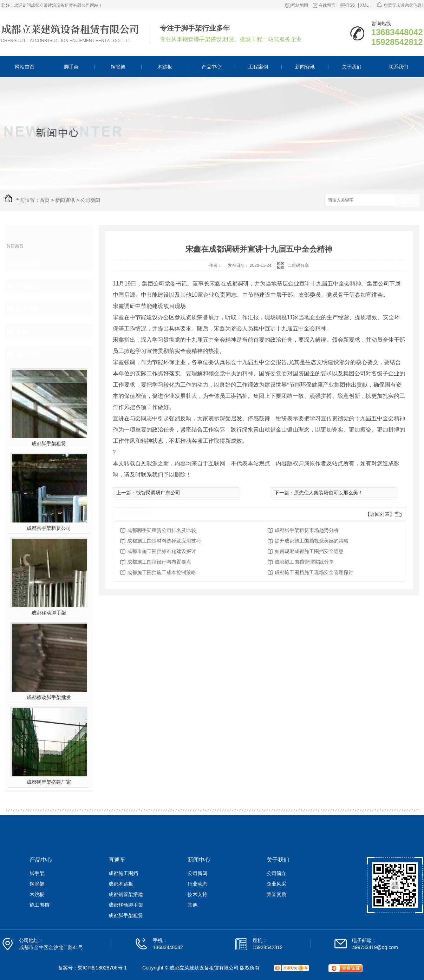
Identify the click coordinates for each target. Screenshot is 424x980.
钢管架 (118, 67)
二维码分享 (298, 265)
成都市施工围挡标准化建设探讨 (162, 551)
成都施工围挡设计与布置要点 (159, 562)
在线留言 (327, 5)
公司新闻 (90, 200)
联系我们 (398, 67)
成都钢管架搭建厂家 (49, 782)
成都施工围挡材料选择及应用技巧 (164, 541)
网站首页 (25, 67)
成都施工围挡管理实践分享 (304, 562)
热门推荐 (28, 354)
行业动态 (28, 286)
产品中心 (211, 67)
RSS (351, 5)
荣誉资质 (276, 894)
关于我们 (352, 67)
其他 (22, 331)
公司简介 (276, 873)
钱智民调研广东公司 (158, 493)
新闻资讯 (305, 67)
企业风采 (276, 884)
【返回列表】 (380, 514)
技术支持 (28, 309)
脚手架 (71, 67)
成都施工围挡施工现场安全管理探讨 (314, 572)
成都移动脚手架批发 (49, 697)
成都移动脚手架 (49, 613)
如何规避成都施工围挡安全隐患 (309, 551)
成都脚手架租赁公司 (49, 528)
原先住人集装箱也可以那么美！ (328, 493)
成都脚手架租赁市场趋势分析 (307, 530)
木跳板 (165, 67)
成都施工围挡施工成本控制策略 (162, 572)
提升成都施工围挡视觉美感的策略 (312, 541)
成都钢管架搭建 (126, 894)
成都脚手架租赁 (49, 443)
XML (364, 5)
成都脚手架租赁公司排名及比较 (162, 530)
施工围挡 (39, 905)
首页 (45, 200)
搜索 (407, 201)
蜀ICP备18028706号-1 (102, 968)
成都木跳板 (121, 884)
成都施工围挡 (123, 873)
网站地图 (300, 5)
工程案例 (258, 67)
